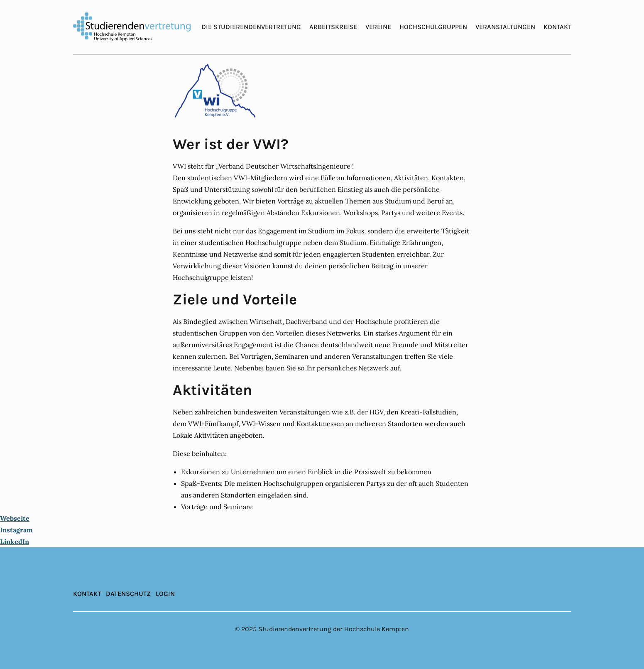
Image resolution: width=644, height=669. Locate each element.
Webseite (15, 518)
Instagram (16, 530)
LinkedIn (15, 542)
